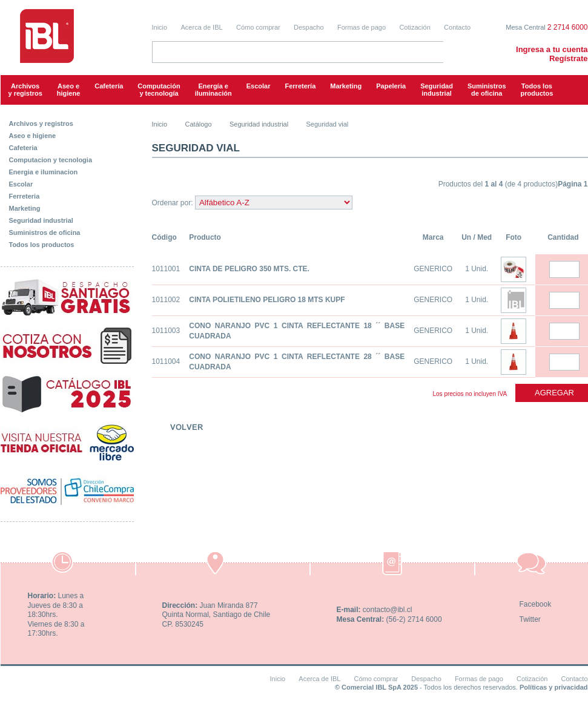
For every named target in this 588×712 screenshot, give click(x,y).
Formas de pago (362, 27)
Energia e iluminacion (44, 172)
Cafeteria (23, 148)
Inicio (160, 27)
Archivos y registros (25, 90)
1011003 (166, 331)
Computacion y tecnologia (51, 160)
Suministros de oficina (45, 232)
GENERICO (433, 269)
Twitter (530, 619)
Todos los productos (537, 90)
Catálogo (199, 124)
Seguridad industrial (41, 220)
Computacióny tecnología (159, 90)
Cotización (415, 27)
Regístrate (569, 58)
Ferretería (301, 86)
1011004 (166, 361)
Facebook (536, 604)
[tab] (67, 121)
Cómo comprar (258, 27)
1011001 (166, 269)
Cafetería (109, 86)
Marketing (346, 86)
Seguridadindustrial (437, 90)
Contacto (457, 27)
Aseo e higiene (69, 90)
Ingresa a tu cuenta (552, 49)
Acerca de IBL (202, 27)
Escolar (259, 86)
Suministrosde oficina (487, 90)
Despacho (309, 27)
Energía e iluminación (213, 90)
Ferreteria (25, 196)
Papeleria (391, 86)
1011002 (166, 300)
